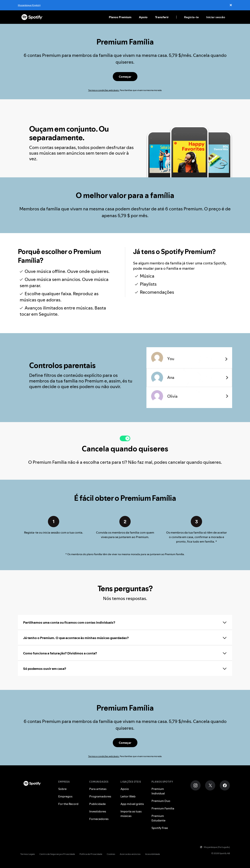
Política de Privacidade (91, 854)
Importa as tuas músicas (131, 814)
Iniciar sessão (216, 17)
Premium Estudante (158, 818)
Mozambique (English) (29, 5)
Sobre (62, 789)
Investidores (98, 811)
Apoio (143, 17)
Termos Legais (28, 854)
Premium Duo (161, 801)
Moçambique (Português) (215, 847)
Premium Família (163, 808)
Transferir (162, 17)
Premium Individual (158, 791)
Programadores (100, 796)
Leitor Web (128, 796)
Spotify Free (160, 828)
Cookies (111, 854)
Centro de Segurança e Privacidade (57, 854)
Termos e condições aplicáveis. (104, 90)
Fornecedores (99, 819)
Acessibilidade (153, 854)
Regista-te (191, 17)
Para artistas (98, 789)
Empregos (65, 796)
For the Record (68, 804)
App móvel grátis (132, 804)
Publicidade (97, 804)
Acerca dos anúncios (130, 854)
